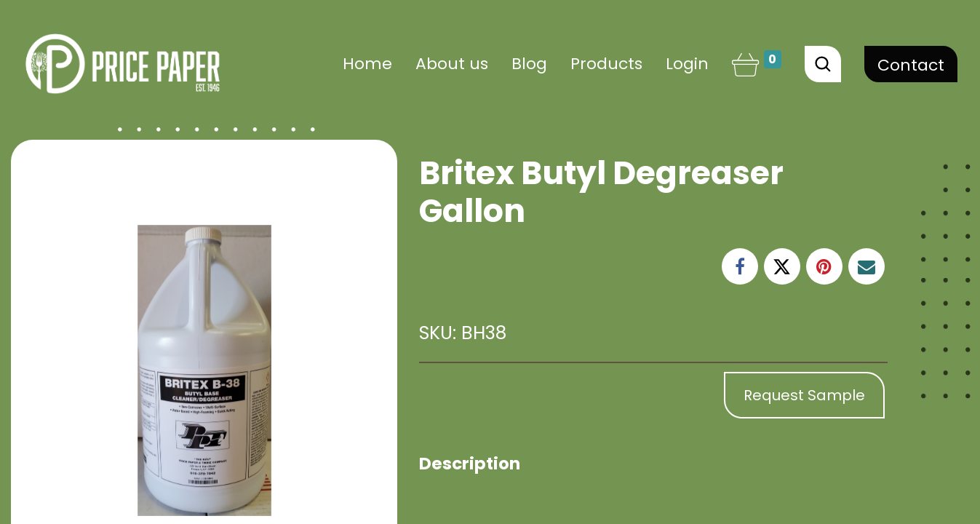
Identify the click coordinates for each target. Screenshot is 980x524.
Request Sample (804, 395)
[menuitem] (367, 64)
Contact (911, 65)
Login (687, 64)
